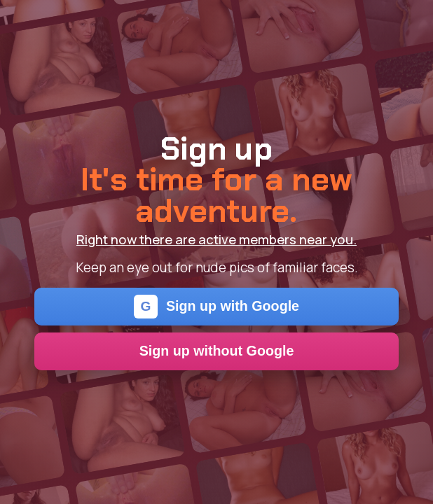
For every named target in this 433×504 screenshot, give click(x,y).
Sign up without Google (217, 351)
